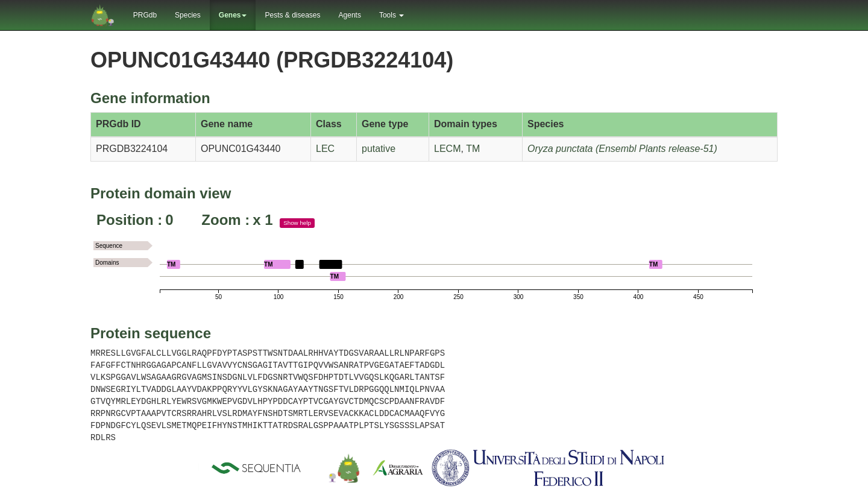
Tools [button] (392, 15)
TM (473, 149)
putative (379, 149)
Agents (350, 15)
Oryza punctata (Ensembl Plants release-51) (622, 149)
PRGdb (145, 15)
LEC (325, 149)
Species (188, 15)
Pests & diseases (292, 15)
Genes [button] (233, 15)
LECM (447, 149)
